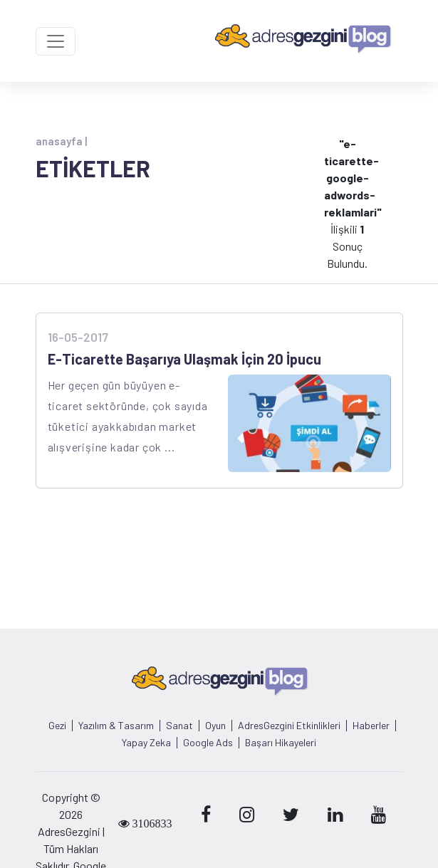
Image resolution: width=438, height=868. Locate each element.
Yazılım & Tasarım (116, 726)
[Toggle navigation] (56, 41)
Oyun (215, 726)
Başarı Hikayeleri (281, 743)
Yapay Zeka (146, 743)
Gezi (57, 726)
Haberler (371, 726)
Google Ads (208, 743)
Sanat (179, 726)
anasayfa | (61, 141)
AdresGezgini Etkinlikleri (289, 726)
